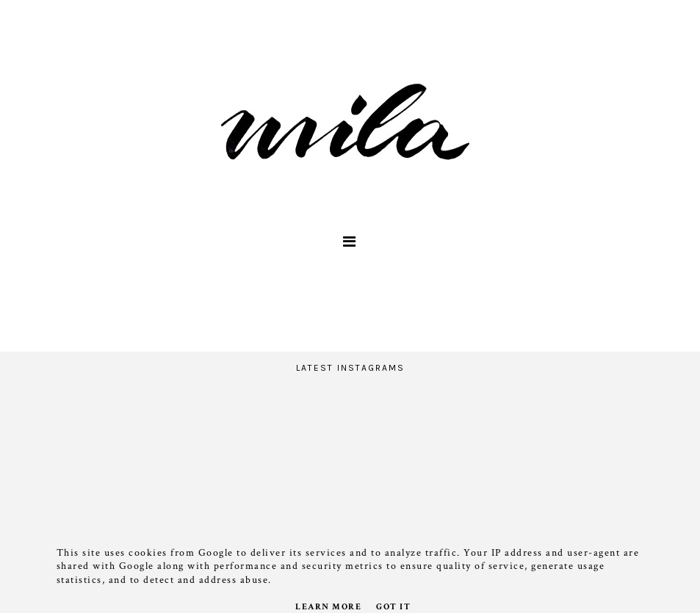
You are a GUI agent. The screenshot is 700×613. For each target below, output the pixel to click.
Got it (393, 607)
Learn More (328, 607)
